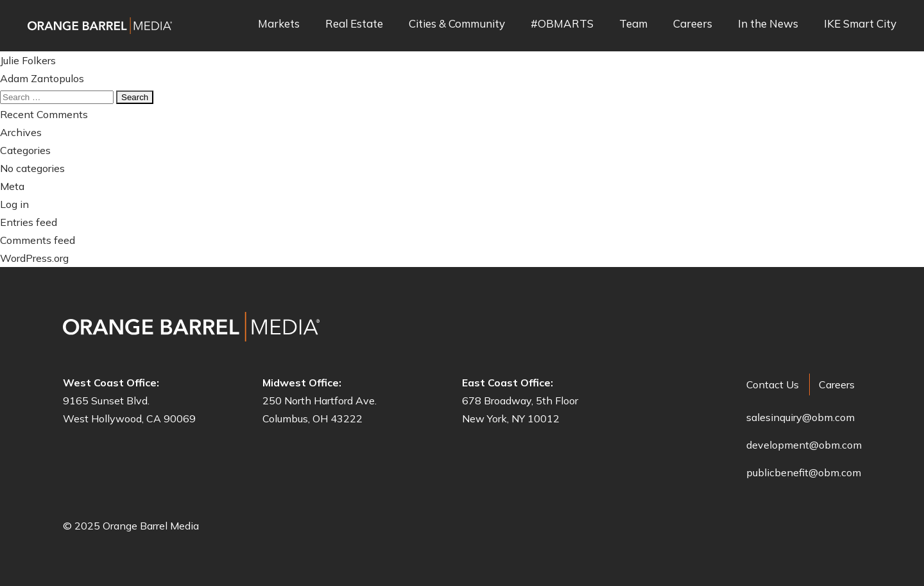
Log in (14, 204)
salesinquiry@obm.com (800, 417)
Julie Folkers (28, 60)
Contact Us (773, 384)
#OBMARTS (562, 24)
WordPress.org (34, 258)
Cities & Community (457, 24)
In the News (768, 24)
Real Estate (354, 24)
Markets (279, 24)
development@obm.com (804, 445)
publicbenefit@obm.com (804, 472)
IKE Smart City (860, 24)
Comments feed (38, 240)
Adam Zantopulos (42, 78)
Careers (693, 24)
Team (633, 24)
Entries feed (29, 222)
